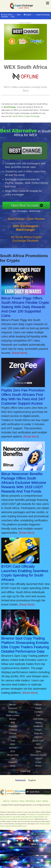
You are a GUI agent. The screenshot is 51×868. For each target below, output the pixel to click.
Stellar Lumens (13, 727)
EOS (13, 756)
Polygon (38, 742)
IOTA (13, 763)
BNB (13, 734)
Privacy (22, 801)
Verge (13, 778)
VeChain (38, 760)
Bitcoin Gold (13, 767)
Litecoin (38, 717)
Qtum (38, 763)
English (28, 15)
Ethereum (13, 720)
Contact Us (14, 801)
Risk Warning (30, 801)
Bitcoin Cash (38, 752)
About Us (6, 801)
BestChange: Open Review (26, 230)
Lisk (13, 770)
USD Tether (38, 731)
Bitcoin (13, 717)
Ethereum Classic (38, 767)
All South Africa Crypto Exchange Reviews (26, 251)
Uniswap (13, 745)
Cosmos (13, 749)
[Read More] (20, 353)
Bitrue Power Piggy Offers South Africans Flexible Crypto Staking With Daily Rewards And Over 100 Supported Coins (25, 307)
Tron (38, 727)
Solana (38, 734)
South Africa (8, 15)
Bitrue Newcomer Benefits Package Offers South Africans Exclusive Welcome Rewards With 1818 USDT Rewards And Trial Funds (24, 483)
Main (19, 15)
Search (39, 801)
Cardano (38, 724)
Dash (13, 752)
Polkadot (13, 738)
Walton (38, 770)
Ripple (38, 720)
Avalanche (38, 738)
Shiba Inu (38, 745)
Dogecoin (13, 724)
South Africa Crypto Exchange (26, 116)
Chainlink (13, 742)
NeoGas (13, 760)
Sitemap (45, 801)
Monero (13, 731)
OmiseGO (13, 774)
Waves (38, 778)
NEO (38, 756)
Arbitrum (38, 749)
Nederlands (20, 780)
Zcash (38, 774)
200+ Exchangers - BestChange (38, 209)
